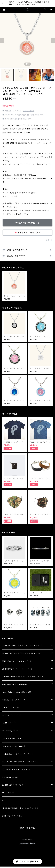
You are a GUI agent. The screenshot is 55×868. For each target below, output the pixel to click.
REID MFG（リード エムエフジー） (17, 661)
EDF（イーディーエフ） (12, 715)
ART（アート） (8, 793)
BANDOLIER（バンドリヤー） (15, 785)
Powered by (28, 844)
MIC (4, 800)
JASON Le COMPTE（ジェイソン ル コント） (21, 653)
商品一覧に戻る (28, 828)
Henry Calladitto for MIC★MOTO (17, 692)
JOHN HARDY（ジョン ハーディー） (18, 669)
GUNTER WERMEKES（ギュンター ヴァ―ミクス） (24, 677)
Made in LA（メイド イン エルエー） (18, 754)
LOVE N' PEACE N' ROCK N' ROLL (16, 769)
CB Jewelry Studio (10, 731)
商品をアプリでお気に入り (27, 233)
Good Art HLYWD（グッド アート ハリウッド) (22, 646)
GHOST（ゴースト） (11, 708)
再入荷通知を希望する (28, 223)
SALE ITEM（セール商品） (13, 816)
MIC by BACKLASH (10, 777)
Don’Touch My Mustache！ (14, 746)
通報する (49, 240)
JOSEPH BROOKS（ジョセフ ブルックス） (20, 762)
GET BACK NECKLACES (12, 739)
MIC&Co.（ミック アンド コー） (16, 700)
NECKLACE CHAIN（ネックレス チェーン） (20, 808)
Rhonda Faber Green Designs (15, 684)
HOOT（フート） (9, 723)
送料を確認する (29, 111)
